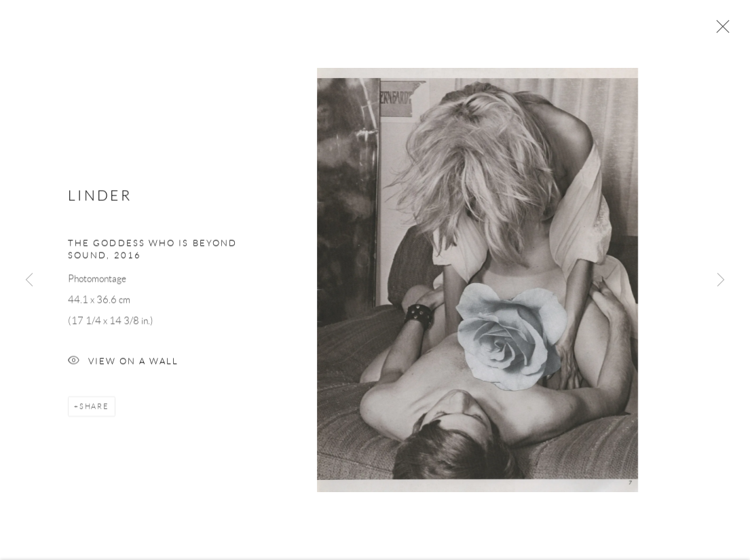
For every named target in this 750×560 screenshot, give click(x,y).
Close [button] (719, 31)
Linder (100, 198)
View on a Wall (123, 364)
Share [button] (94, 409)
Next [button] (721, 280)
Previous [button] (29, 280)
